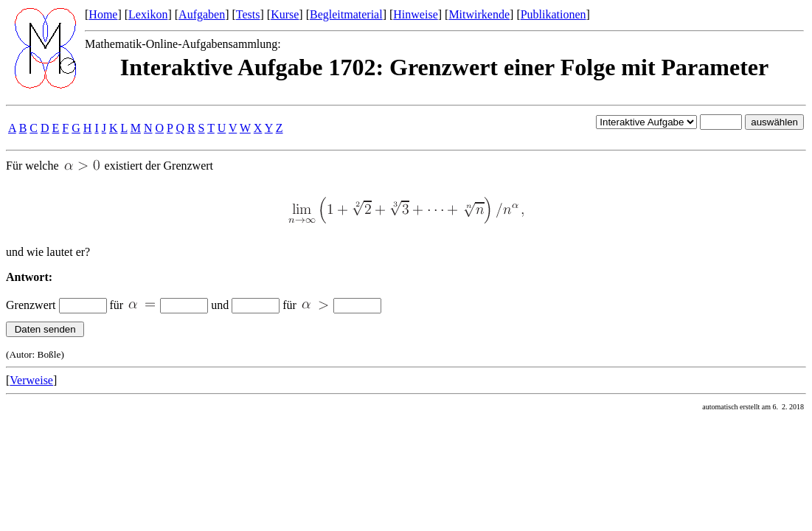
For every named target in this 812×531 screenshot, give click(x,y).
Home (103, 14)
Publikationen (554, 14)
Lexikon (148, 14)
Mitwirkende (479, 14)
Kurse (285, 14)
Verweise (31, 380)
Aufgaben (202, 14)
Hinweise (415, 14)
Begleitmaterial (346, 14)
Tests (248, 14)
